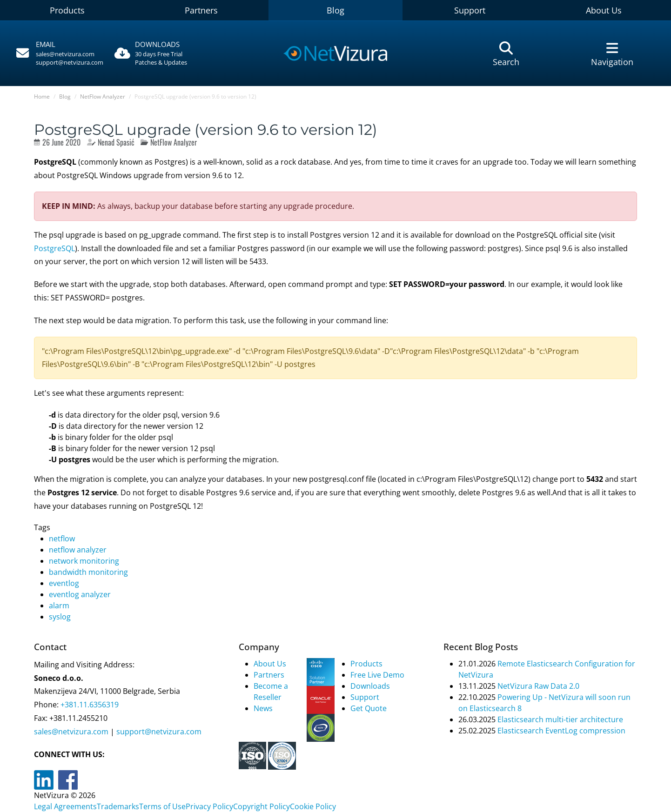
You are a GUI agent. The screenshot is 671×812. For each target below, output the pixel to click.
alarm (59, 606)
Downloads (370, 686)
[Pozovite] (59, 53)
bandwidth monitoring (88, 572)
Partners (201, 10)
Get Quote (369, 708)
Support (470, 10)
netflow (62, 539)
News (263, 708)
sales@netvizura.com (65, 54)
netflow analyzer (78, 550)
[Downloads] (165, 54)
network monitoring (84, 561)
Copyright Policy (262, 806)
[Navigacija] (612, 54)
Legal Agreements (65, 806)
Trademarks (118, 806)
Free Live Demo (377, 675)
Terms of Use (162, 806)
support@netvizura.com (70, 62)
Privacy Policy (209, 806)
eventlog (64, 583)
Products (67, 10)
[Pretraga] (506, 54)
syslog (60, 617)
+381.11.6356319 (89, 705)
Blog (335, 10)
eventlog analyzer (80, 594)
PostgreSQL (54, 248)
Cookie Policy (313, 806)
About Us (270, 664)
